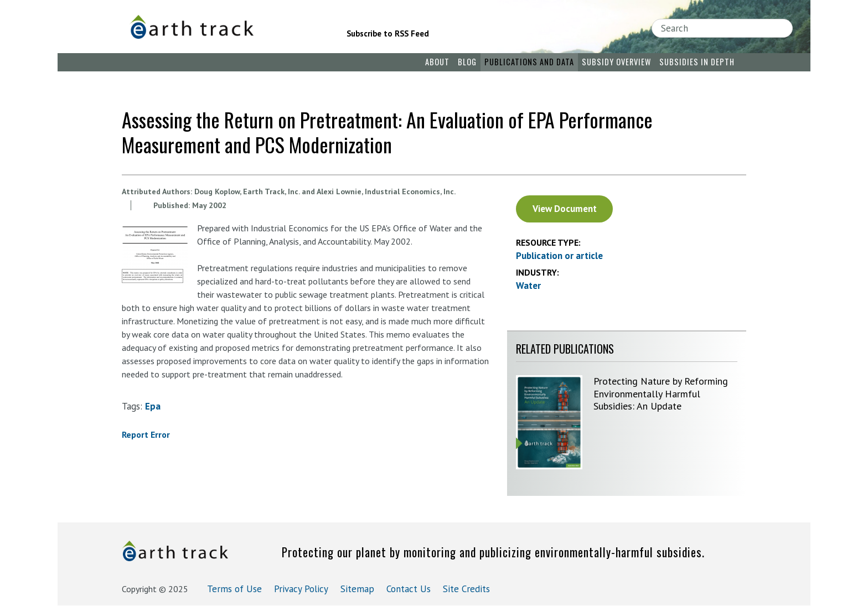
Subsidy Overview (616, 62)
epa (153, 406)
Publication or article (559, 256)
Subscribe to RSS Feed (388, 33)
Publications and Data (529, 62)
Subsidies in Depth (697, 62)
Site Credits (466, 589)
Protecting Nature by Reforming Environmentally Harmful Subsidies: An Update (661, 393)
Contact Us (409, 589)
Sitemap (357, 589)
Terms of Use (234, 589)
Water (528, 286)
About (437, 62)
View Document (565, 209)
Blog (467, 62)
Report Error (146, 434)
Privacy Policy (301, 589)
